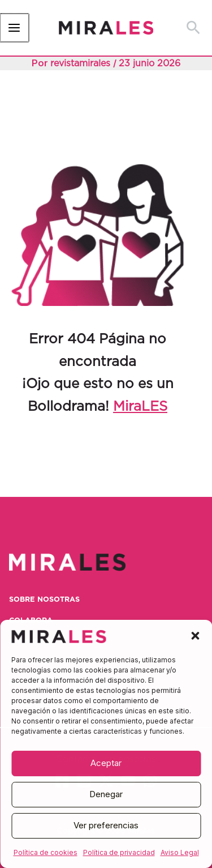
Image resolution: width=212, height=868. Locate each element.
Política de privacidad (119, 852)
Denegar (106, 794)
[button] (195, 636)
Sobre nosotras (44, 600)
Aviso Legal (180, 852)
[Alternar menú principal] (14, 28)
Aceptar (106, 763)
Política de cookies (46, 852)
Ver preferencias (106, 825)
